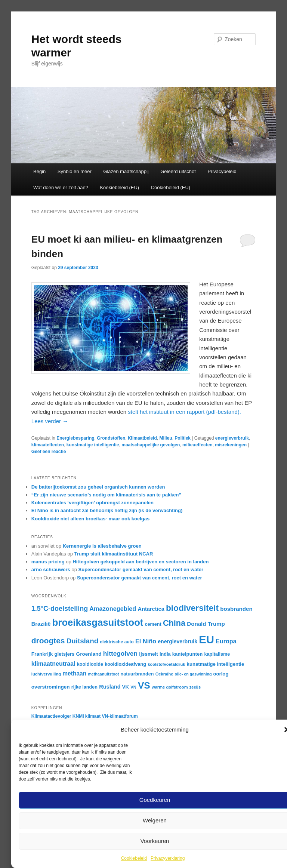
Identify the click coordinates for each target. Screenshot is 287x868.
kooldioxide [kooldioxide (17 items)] (90, 664)
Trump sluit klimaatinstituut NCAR (113, 554)
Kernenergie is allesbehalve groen (102, 546)
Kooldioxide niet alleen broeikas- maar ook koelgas (90, 519)
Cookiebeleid (134, 858)
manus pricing (48, 562)
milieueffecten (197, 445)
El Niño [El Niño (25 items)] (146, 641)
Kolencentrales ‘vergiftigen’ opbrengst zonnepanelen (92, 503)
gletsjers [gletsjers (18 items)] (64, 654)
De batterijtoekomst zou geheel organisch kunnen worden (98, 487)
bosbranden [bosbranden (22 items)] (236, 609)
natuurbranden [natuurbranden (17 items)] (137, 674)
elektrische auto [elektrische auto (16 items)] (117, 642)
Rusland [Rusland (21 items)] (110, 687)
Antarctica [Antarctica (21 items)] (151, 609)
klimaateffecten (48, 445)
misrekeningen (231, 445)
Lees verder (50, 421)
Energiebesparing (75, 438)
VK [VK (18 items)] (126, 687)
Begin (39, 171)
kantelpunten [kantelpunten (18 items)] (188, 654)
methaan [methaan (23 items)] (74, 673)
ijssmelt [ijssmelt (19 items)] (149, 654)
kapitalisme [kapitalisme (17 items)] (217, 654)
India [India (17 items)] (165, 654)
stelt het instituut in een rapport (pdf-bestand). (184, 412)
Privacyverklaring (168, 858)
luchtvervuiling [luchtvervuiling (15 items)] (46, 674)
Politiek (183, 438)
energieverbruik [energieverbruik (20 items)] (178, 641)
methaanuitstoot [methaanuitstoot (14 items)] (103, 674)
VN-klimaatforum (120, 716)
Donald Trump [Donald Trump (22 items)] (206, 624)
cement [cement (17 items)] (153, 624)
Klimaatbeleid (142, 438)
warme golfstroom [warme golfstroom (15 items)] (170, 687)
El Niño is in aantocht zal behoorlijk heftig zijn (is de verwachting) (107, 510)
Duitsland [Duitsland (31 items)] (83, 641)
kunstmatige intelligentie (93, 445)
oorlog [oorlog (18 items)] (221, 674)
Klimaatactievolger (51, 716)
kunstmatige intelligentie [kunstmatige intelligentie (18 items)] (216, 664)
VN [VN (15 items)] (133, 687)
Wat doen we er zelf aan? (61, 187)
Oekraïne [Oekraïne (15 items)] (164, 674)
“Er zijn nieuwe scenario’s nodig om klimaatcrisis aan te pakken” (106, 495)
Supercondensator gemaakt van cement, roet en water (141, 570)
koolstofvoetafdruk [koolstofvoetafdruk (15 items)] (166, 664)
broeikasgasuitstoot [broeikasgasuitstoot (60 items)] (98, 622)
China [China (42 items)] (174, 623)
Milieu (166, 438)
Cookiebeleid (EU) (171, 187)
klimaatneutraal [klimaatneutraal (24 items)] (53, 664)
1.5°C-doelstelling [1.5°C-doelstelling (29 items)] (60, 609)
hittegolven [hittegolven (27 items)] (120, 653)
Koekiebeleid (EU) (119, 187)
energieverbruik (232, 438)
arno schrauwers (51, 570)
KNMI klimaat (87, 716)
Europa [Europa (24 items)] (226, 641)
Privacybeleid (222, 171)
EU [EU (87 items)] (206, 639)
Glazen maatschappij (126, 171)
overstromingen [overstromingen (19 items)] (51, 687)
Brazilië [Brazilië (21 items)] (41, 624)
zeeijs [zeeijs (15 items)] (195, 687)
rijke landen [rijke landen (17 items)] (84, 687)
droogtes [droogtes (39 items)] (48, 641)
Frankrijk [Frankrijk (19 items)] (42, 654)
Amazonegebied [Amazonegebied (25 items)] (113, 609)
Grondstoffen (111, 438)
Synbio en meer (75, 171)
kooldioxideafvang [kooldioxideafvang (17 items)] (125, 664)
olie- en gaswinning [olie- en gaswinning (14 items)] (193, 674)
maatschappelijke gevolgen (151, 445)
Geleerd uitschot (178, 171)
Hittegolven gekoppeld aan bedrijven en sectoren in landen (141, 562)
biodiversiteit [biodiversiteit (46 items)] (192, 608)
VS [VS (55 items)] (144, 685)
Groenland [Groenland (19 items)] (89, 654)
